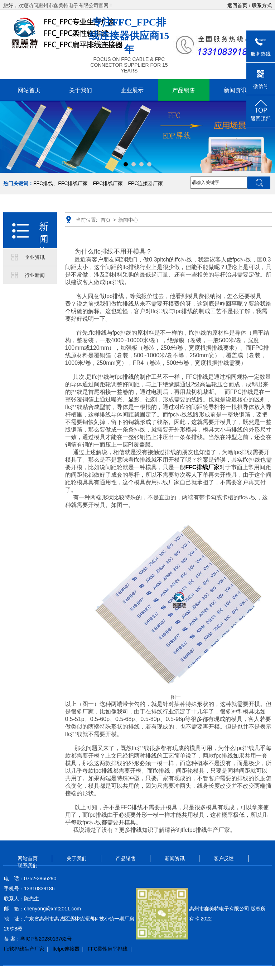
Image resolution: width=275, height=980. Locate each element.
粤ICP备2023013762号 (46, 939)
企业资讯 (35, 257)
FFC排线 (43, 183)
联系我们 (28, 866)
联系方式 (262, 5)
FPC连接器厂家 (145, 183)
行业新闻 (35, 275)
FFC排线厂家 (73, 183)
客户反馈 (224, 858)
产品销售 (184, 90)
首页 (106, 220)
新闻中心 (128, 220)
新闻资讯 (235, 90)
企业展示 (132, 90)
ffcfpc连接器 (66, 949)
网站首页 (29, 90)
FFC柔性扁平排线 (108, 949)
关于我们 (81, 90)
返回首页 (237, 5)
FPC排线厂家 (108, 183)
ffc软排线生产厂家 (24, 949)
